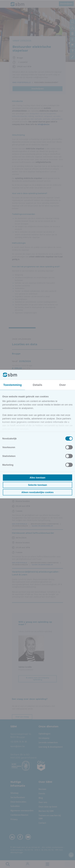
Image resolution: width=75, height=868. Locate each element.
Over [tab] (63, 385)
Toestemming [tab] (12, 385)
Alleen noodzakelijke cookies (37, 492)
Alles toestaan (37, 478)
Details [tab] (37, 385)
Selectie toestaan (37, 485)
